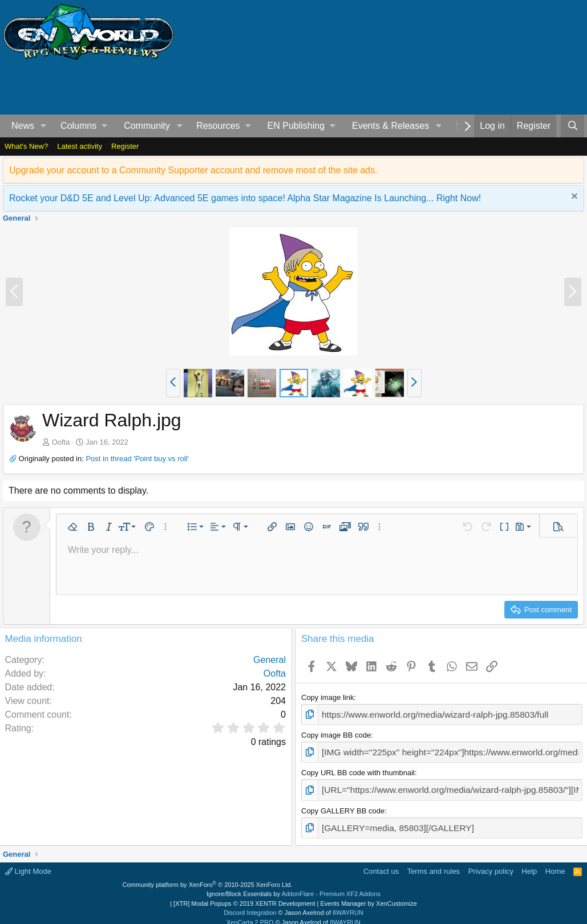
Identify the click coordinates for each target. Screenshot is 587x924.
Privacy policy (491, 863)
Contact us (381, 863)
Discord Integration (250, 904)
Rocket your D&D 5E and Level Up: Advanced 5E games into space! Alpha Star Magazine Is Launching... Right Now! (245, 198)
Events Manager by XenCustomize (368, 895)
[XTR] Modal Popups (244, 895)
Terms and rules (434, 863)
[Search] (572, 126)
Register (125, 146)
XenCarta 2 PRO (250, 914)
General (270, 660)
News (23, 126)
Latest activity (80, 146)
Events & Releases (390, 126)
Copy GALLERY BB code (343, 804)
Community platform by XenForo (208, 876)
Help (530, 863)
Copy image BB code (336, 733)
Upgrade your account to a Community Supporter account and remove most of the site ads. (193, 170)
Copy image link (328, 697)
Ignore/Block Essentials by (293, 885)
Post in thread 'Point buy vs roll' (137, 459)
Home (555, 863)
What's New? (26, 146)
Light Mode (28, 863)
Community (147, 126)
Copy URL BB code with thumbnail (358, 769)
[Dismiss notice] (573, 198)
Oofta (61, 442)
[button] (44, 126)
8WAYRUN (348, 904)
